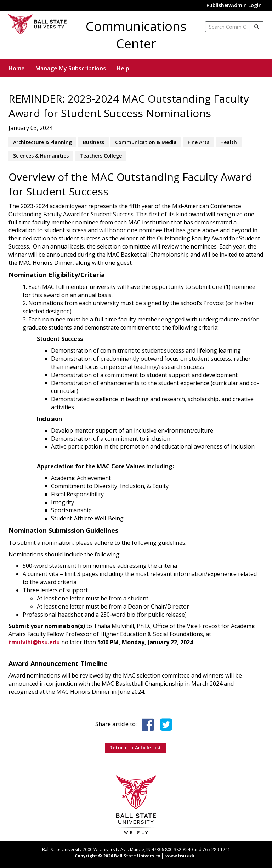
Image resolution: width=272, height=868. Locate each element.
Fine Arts (199, 142)
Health (229, 142)
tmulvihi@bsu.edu (34, 642)
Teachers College (101, 156)
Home (17, 68)
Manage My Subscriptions (71, 68)
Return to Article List (135, 747)
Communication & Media (146, 142)
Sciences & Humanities (41, 156)
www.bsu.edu (181, 856)
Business (93, 142)
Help (123, 68)
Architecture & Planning (42, 142)
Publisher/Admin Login (234, 5)
